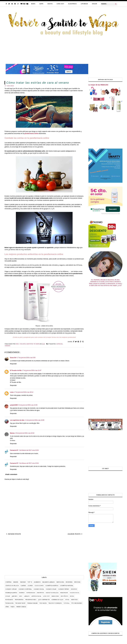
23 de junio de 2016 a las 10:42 (25, 433)
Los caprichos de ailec (17, 420)
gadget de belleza (52, 593)
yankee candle (21, 607)
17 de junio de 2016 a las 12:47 (32, 370)
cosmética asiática (52, 586)
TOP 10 (30, 582)
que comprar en (44, 600)
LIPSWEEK (84, 4)
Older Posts (75, 534)
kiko (21, 596)
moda (72, 596)
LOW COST (60, 4)
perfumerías (19, 600)
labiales (27, 596)
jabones (15, 596)
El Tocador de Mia (16, 370)
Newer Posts (13, 534)
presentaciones (31, 600)
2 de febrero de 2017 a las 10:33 (29, 450)
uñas (7, 607)
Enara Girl (13, 358)
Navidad (23, 582)
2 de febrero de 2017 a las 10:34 (29, 463)
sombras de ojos (57, 600)
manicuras (55, 596)
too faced (43, 603)
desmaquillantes (11, 593)
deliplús (74, 589)
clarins (23, 586)
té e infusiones (77, 603)
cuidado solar (51, 589)
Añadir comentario (11, 474)
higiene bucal (75, 593)
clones (30, 586)
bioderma (69, 582)
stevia (67, 600)
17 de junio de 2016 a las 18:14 (24, 392)
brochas (77, 582)
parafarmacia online (31, 133)
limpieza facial (36, 596)
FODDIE (104, 4)
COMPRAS (8, 582)
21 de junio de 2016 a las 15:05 (35, 420)
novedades (9, 600)
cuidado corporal (25, 589)
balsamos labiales (49, 582)
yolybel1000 (14, 405)
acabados (37, 582)
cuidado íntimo (64, 589)
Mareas (12, 433)
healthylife (64, 593)
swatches (74, 600)
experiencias (31, 593)
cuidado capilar (11, 589)
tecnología (9, 603)
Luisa (12, 392)
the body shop (20, 603)
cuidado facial (39, 589)
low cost (46, 596)
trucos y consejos (55, 603)
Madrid (16, 582)
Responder (13, 364)
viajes (13, 607)
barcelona (60, 582)
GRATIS (50, 4)
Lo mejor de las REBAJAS (98, 85)
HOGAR (95, 4)
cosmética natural (67, 586)
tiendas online (32, 603)
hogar (8, 596)
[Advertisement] (44, 556)
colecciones (39, 586)
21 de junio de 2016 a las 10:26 (28, 405)
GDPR (41, 4)
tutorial (67, 603)
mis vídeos (64, 596)
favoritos (40, 593)
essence (22, 593)
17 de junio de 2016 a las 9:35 (26, 358)
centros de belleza (12, 586)
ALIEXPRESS (72, 4)
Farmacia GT (14, 450)
